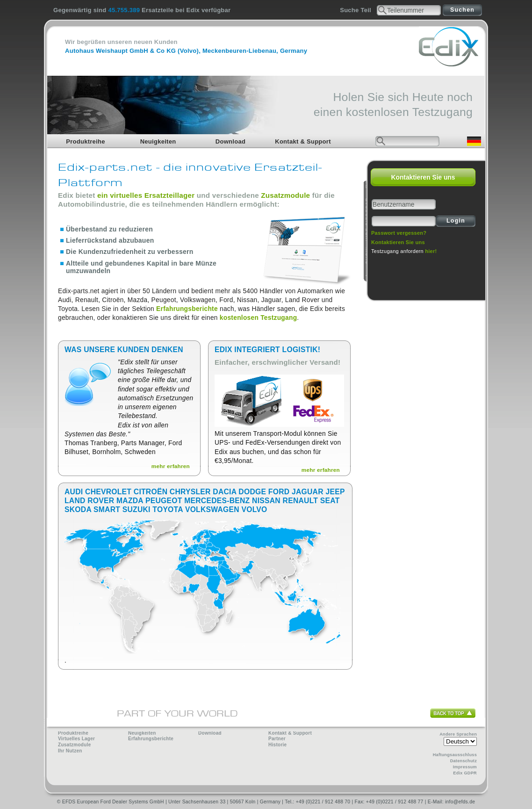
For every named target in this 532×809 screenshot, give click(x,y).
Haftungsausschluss (455, 755)
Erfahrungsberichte (187, 309)
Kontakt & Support (303, 141)
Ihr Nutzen (70, 751)
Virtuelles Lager (76, 739)
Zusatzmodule (285, 195)
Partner (277, 739)
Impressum (465, 767)
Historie (277, 745)
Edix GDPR (465, 773)
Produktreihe (86, 141)
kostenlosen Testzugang (258, 318)
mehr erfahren (171, 466)
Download (230, 141)
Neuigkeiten (158, 141)
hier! (431, 251)
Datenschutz (464, 761)
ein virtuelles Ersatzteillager (146, 195)
